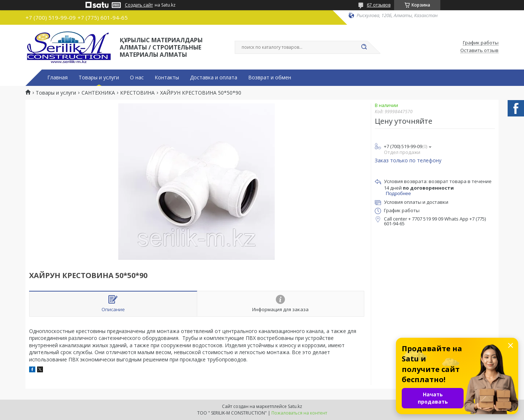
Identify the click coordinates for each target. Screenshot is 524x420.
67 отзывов (379, 5)
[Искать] (364, 47)
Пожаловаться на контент (299, 413)
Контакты (167, 78)
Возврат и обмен (270, 78)
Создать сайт (139, 5)
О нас (137, 78)
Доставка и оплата (214, 78)
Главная (57, 78)
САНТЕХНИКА (98, 93)
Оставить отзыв (479, 51)
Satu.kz (295, 406)
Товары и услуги (99, 78)
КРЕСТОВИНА (137, 93)
